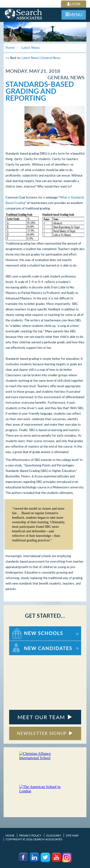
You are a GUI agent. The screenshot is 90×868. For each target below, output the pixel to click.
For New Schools (22, 629)
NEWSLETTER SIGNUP (45, 733)
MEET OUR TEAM (45, 717)
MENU (74, 15)
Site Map (72, 835)
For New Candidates (24, 643)
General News (51, 58)
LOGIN (74, 4)
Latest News (30, 58)
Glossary (54, 835)
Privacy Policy (30, 835)
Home (10, 835)
